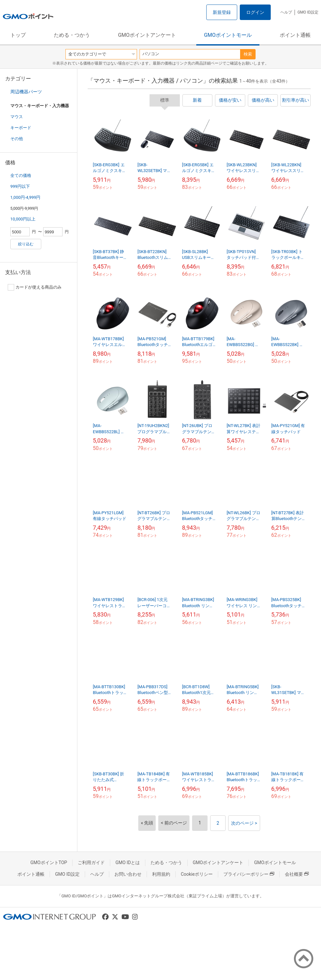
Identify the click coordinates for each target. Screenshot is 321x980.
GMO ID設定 (308, 12)
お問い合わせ (128, 874)
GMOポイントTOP (49, 863)
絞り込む (26, 244)
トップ (18, 35)
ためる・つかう (72, 35)
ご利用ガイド (91, 863)
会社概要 (297, 874)
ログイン (255, 12)
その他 (17, 139)
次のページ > (244, 823)
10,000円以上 (23, 219)
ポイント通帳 (295, 35)
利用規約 (161, 874)
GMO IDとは (128, 863)
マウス (17, 117)
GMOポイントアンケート (147, 35)
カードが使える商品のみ (35, 287)
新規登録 (222, 12)
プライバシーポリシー (249, 874)
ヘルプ (286, 12)
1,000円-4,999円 (25, 197)
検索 (248, 54)
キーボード (21, 128)
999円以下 (20, 186)
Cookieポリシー (197, 874)
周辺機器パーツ (26, 92)
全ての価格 (21, 175)
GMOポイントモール (228, 35)
